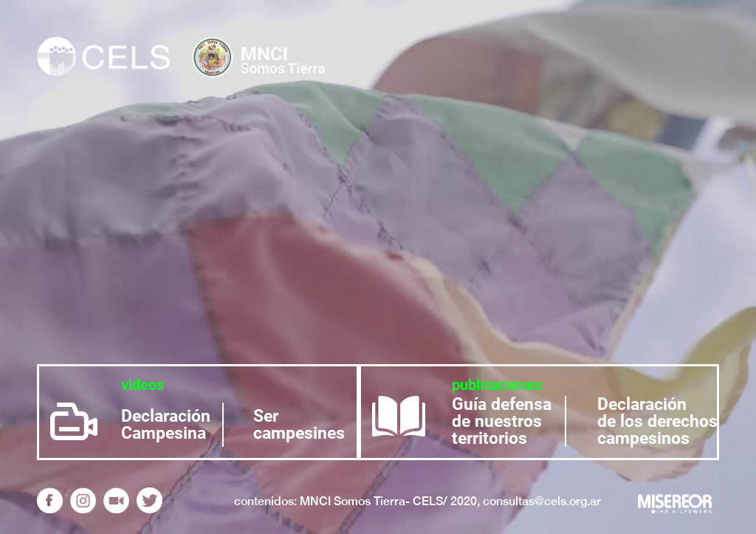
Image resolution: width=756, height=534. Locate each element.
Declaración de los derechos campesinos (657, 421)
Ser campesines (299, 425)
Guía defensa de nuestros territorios (502, 421)
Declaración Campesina (166, 425)
